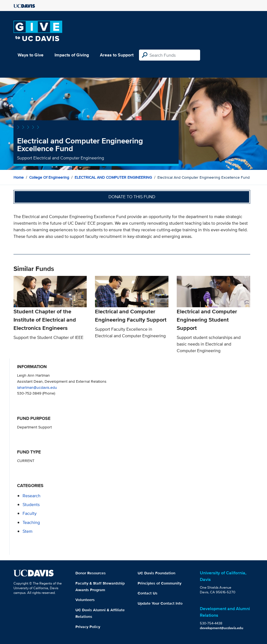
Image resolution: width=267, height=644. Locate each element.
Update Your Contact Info (160, 603)
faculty (30, 513)
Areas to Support (117, 55)
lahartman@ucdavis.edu (37, 387)
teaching (31, 522)
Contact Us (148, 593)
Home (19, 177)
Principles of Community (160, 583)
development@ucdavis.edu (222, 628)
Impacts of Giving (72, 55)
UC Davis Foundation (156, 573)
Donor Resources (91, 573)
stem (28, 531)
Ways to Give (31, 55)
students (31, 505)
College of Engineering (49, 177)
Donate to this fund (132, 197)
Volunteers (85, 600)
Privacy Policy (88, 627)
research (32, 496)
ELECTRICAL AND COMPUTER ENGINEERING (113, 177)
